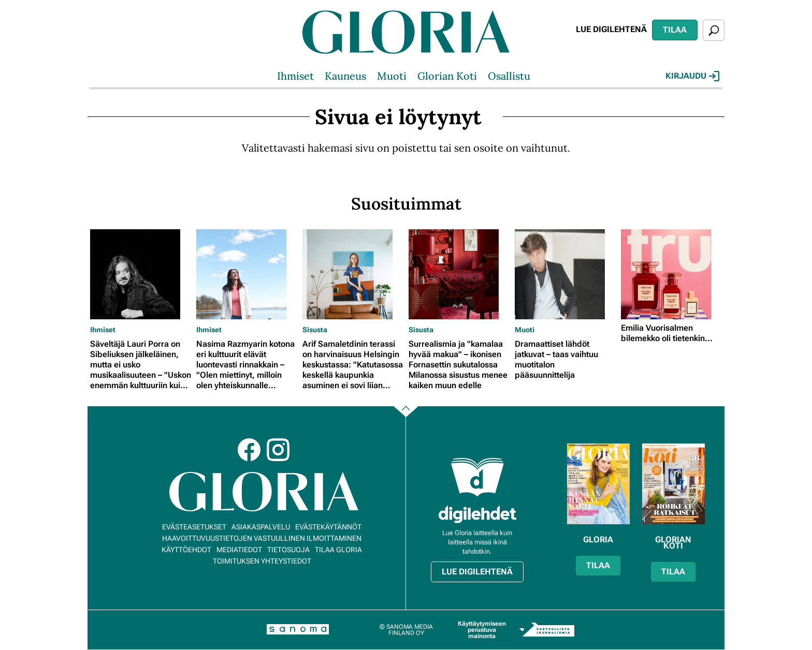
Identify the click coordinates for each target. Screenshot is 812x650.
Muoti (392, 76)
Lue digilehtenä (611, 29)
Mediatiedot (239, 550)
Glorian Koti (447, 76)
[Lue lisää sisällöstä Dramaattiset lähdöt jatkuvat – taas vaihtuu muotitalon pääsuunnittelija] (565, 274)
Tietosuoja (288, 550)
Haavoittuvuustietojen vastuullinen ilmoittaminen (262, 538)
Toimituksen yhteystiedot (262, 561)
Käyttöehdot (186, 550)
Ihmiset (295, 76)
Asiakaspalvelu (261, 527)
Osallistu (509, 76)
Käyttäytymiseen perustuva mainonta (482, 630)
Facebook (249, 450)
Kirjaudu (692, 76)
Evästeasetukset (194, 527)
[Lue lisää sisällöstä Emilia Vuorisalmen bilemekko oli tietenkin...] (671, 274)
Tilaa (675, 30)
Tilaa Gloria (338, 550)
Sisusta (315, 330)
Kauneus (345, 76)
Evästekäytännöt (328, 527)
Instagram (278, 450)
